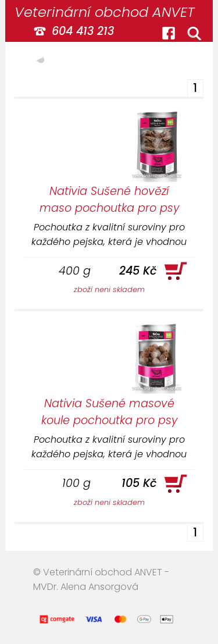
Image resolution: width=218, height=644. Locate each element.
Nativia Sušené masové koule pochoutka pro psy (109, 412)
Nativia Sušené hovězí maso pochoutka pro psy (109, 200)
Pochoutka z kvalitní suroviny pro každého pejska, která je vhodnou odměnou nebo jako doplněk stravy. (109, 234)
